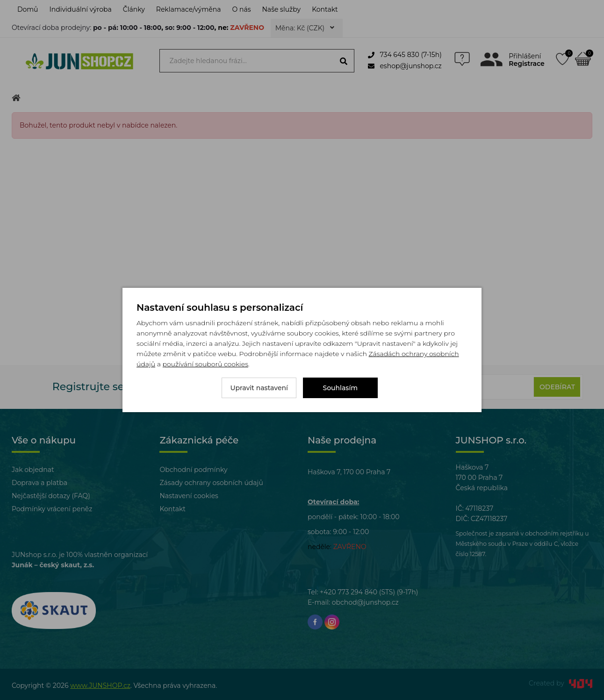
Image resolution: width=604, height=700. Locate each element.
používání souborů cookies (205, 364)
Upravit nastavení (259, 388)
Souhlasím (341, 388)
